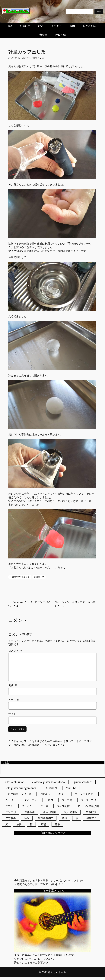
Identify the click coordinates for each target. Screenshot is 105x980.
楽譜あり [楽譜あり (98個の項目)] (92, 818)
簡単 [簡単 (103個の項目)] (57, 824)
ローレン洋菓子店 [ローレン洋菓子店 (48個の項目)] (88, 806)
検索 (99, 11)
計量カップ (39, 577)
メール (14, 700)
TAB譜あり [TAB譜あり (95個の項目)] (51, 788)
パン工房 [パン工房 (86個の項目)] (67, 800)
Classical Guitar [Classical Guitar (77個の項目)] (15, 782)
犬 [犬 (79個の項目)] (7, 824)
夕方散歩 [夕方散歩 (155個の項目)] (11, 818)
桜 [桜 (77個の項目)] (77, 818)
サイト (12, 714)
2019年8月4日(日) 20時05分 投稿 (23, 58)
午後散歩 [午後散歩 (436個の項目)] (91, 812)
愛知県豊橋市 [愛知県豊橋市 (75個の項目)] (46, 818)
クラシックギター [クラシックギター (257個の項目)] (85, 794)
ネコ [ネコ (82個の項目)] (50, 800)
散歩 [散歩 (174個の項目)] (64, 818)
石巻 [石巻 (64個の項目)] (44, 824)
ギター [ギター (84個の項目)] (62, 794)
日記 (42, 58)
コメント (15, 651)
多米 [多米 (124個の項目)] (27, 818)
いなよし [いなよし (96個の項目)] (45, 794)
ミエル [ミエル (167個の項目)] (9, 806)
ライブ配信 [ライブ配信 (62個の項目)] (63, 806)
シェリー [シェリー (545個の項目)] (11, 800)
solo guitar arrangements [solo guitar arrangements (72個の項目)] (21, 788)
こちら (29, 962)
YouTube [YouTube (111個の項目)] (71, 788)
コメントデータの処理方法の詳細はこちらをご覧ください (51, 743)
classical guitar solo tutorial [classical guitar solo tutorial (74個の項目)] (49, 782)
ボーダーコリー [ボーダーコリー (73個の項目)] (90, 800)
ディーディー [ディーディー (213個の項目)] (32, 800)
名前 (13, 685)
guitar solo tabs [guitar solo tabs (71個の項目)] (83, 782)
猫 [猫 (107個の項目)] (31, 824)
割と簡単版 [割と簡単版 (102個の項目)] (71, 812)
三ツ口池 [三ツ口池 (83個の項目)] (11, 812)
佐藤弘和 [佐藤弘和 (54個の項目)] (29, 812)
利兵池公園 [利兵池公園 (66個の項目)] (49, 812)
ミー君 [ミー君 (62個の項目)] (44, 806)
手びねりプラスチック (20, 577)
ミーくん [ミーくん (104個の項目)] (27, 806)
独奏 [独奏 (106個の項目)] (19, 824)
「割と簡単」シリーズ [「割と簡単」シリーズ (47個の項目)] (18, 794)
